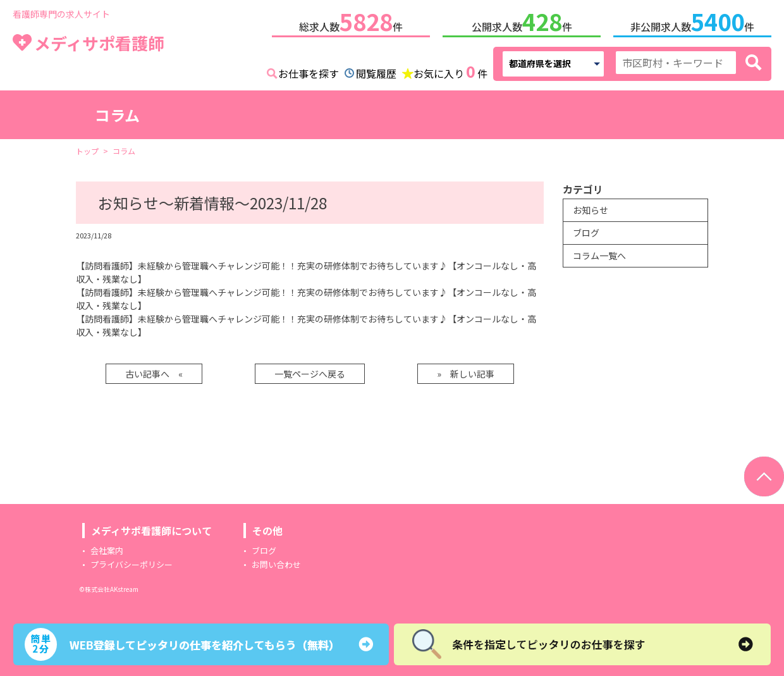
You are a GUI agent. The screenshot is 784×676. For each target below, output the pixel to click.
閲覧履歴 (376, 73)
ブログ (586, 233)
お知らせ (591, 210)
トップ (87, 151)
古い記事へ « (154, 374)
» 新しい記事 (466, 374)
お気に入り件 (450, 72)
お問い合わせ (276, 564)
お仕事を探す (309, 73)
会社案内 (107, 550)
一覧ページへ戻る (310, 374)
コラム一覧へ (599, 255)
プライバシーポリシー (132, 564)
